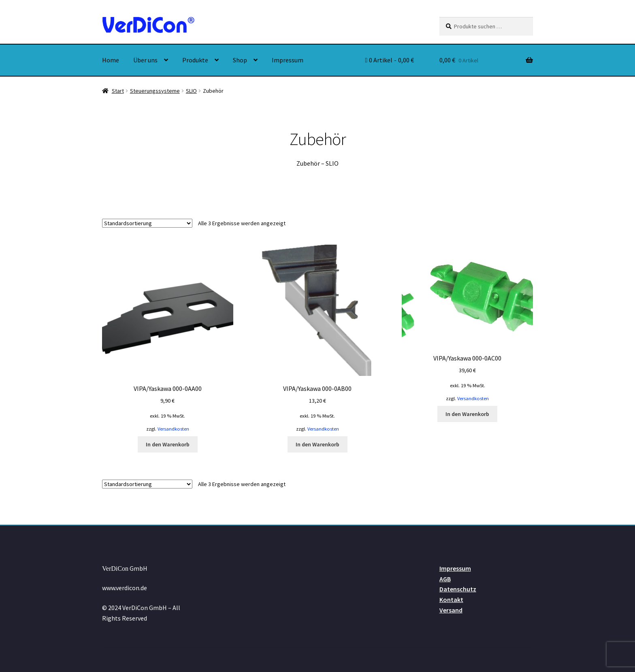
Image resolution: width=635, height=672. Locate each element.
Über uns (145, 60)
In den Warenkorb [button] (168, 444)
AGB (445, 579)
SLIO (191, 91)
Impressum (288, 60)
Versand (451, 610)
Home (111, 60)
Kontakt (451, 599)
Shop (240, 60)
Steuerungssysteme (155, 91)
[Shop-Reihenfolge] (147, 223)
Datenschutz (458, 589)
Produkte (195, 60)
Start (118, 91)
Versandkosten (173, 429)
